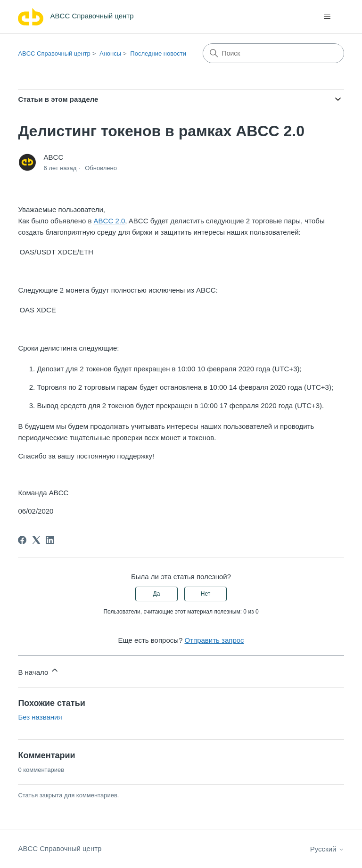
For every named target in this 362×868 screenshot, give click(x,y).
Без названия (40, 717)
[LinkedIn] (50, 540)
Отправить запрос (214, 640)
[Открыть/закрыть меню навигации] (327, 17)
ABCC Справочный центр (54, 53)
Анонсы (110, 53)
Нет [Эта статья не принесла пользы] (206, 594)
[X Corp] (36, 540)
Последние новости (158, 53)
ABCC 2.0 (110, 221)
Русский (327, 849)
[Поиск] (273, 53)
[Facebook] (22, 540)
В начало (39, 671)
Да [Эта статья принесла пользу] (157, 594)
